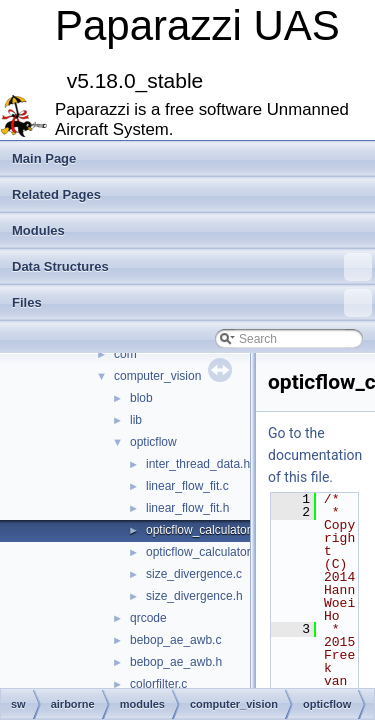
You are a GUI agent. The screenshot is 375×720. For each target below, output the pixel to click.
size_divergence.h (194, 596)
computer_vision (157, 376)
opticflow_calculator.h (203, 552)
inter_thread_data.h (198, 464)
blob (141, 398)
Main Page (44, 158)
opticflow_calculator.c (202, 530)
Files (192, 303)
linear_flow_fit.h (187, 508)
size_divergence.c (194, 574)
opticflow (153, 442)
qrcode (148, 618)
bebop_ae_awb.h (176, 662)
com (125, 354)
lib (136, 420)
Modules (38, 230)
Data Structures (192, 267)
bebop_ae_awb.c (175, 640)
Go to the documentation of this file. (315, 455)
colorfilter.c (158, 684)
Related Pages (56, 194)
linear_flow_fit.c (187, 486)
